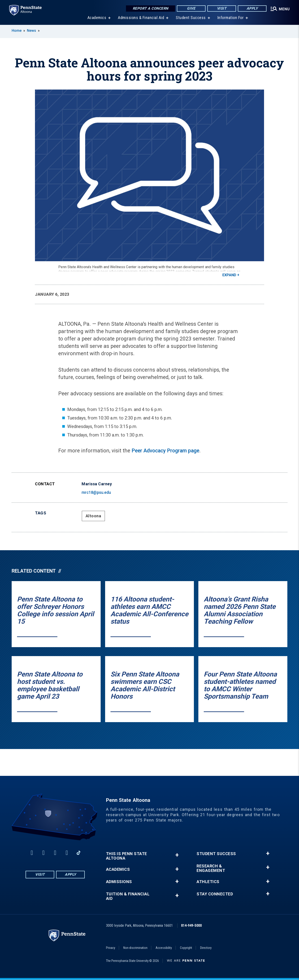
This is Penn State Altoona (127, 856)
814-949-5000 (191, 926)
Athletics (208, 882)
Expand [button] (229, 275)
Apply (250, 9)
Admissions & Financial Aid (139, 18)
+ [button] (177, 855)
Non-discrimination (135, 948)
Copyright (186, 948)
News (31, 31)
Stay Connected (215, 894)
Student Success (189, 18)
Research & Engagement (211, 869)
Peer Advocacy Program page (165, 451)
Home (17, 31)
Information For (229, 18)
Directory (206, 948)
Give (189, 9)
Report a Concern (148, 9)
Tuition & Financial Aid (128, 897)
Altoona (93, 516)
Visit (219, 9)
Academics (95, 18)
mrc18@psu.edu (96, 493)
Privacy (111, 948)
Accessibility (164, 948)
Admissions (119, 882)
